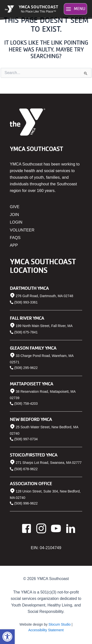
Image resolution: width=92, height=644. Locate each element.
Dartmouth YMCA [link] (29, 288)
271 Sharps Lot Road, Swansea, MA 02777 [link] (49, 463)
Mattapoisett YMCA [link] (32, 384)
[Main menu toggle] (75, 9)
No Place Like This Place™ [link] (38, 12)
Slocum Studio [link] (60, 624)
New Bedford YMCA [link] (31, 419)
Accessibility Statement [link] (46, 630)
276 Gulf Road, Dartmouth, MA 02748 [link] (44, 296)
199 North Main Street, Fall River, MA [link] (44, 326)
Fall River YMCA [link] (27, 318)
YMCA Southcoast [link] (38, 7)
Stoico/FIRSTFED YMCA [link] (34, 455)
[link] (7, 637)
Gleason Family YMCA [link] (33, 348)
